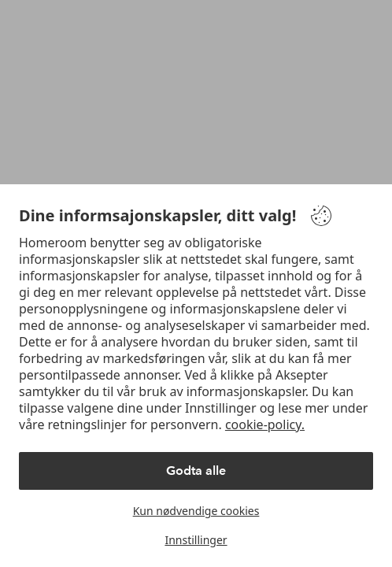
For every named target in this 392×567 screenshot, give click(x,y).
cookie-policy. (265, 424)
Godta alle (196, 471)
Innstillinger (196, 540)
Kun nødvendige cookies (196, 511)
